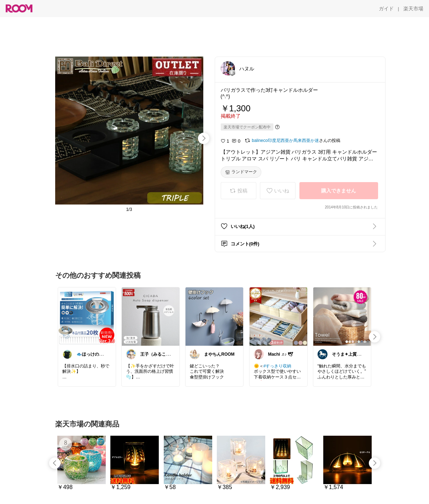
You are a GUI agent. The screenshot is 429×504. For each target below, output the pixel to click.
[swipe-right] (204, 138)
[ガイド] (386, 9)
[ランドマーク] (241, 172)
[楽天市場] (413, 9)
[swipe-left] (55, 463)
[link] (87, 316)
